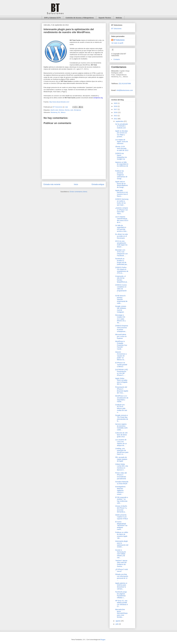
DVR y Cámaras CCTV (52, 18)
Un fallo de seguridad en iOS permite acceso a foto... (121, 228)
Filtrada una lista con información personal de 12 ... (122, 577)
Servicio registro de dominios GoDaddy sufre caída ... (121, 427)
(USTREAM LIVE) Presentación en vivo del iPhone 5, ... (122, 372)
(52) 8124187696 (125, 84)
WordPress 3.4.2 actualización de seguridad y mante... (122, 399)
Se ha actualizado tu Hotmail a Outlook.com (122, 126)
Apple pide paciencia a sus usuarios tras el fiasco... (122, 193)
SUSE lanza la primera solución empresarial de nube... (121, 299)
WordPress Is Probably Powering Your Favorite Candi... (121, 345)
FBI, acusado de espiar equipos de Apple (121, 459)
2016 (116, 112)
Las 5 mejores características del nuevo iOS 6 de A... (122, 220)
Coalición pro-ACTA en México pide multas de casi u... (121, 408)
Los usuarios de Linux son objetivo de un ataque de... (121, 443)
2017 (116, 109)
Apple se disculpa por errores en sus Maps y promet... (121, 134)
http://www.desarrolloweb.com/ (59, 102)
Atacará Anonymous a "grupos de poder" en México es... (121, 356)
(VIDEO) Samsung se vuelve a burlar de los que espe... (122, 202)
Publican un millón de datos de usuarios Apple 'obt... (122, 535)
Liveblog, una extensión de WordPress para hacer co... (122, 451)
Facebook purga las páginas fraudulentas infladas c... (121, 595)
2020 (116, 103)
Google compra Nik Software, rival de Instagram (121, 309)
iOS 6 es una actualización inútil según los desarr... (121, 244)
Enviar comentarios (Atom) (78, 192)
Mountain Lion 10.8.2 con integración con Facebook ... (121, 253)
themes (67, 110)
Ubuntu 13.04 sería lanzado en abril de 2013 (122, 148)
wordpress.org (98, 98)
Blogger (103, 640)
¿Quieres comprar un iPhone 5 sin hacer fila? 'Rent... (122, 211)
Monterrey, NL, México (58, 112)
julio (117, 624)
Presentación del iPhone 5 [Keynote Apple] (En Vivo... (122, 390)
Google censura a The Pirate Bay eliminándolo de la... (122, 418)
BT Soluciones (116, 29)
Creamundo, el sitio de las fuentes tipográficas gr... (122, 279)
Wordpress (77, 110)
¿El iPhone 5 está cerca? (122, 570)
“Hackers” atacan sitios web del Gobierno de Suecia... (121, 563)
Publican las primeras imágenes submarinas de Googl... (121, 175)
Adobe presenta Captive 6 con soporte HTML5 (122, 517)
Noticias (119, 18)
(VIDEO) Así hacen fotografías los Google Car (121, 156)
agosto (118, 621)
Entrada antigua (98, 184)
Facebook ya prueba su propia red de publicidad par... (122, 261)
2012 (116, 119)
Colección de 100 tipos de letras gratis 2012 (121, 435)
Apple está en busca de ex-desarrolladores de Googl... (122, 184)
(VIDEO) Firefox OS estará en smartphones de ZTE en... (122, 270)
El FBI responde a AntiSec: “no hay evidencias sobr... (122, 500)
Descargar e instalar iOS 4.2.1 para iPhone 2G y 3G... (120, 319)
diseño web (54, 110)
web (72, 110)
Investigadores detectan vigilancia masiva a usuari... (120, 490)
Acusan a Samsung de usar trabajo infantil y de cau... (121, 554)
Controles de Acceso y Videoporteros (80, 18)
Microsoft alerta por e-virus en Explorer (121, 336)
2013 (116, 116)
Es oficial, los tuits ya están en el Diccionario (122, 236)
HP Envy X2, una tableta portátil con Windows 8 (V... (121, 603)
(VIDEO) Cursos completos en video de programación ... (121, 289)
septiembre (120, 121)
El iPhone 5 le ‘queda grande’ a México (121, 365)
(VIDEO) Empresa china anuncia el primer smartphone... (122, 328)
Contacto (117, 59)
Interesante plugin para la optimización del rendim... (122, 544)
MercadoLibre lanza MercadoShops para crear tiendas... (121, 613)
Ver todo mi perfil (117, 43)
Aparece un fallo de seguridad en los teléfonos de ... (122, 165)
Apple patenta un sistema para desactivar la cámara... (121, 586)
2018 (116, 106)
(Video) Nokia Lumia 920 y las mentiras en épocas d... (122, 467)
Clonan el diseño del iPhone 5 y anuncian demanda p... (121, 509)
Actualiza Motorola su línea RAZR (122, 483)
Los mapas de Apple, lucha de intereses (122, 142)
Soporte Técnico (105, 18)
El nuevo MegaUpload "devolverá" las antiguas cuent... (121, 526)
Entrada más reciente (52, 184)
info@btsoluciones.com (125, 90)
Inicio (76, 184)
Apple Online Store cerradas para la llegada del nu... (121, 381)
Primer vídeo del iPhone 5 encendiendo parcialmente (121, 476)
